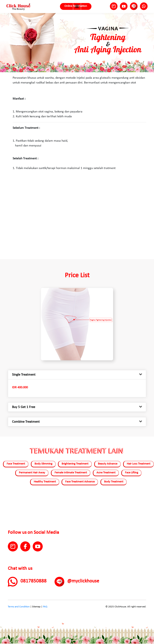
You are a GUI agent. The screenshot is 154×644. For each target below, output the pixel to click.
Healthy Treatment (45, 482)
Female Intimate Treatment (71, 473)
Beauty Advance (108, 464)
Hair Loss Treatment (139, 464)
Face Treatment (16, 464)
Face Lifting (132, 473)
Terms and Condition (19, 607)
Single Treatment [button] (24, 375)
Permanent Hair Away (32, 473)
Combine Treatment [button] (26, 422)
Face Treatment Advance (80, 482)
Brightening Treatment (75, 464)
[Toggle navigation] (77, 6)
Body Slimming (43, 464)
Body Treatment (114, 482)
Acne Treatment (106, 473)
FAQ (45, 607)
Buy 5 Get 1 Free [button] (24, 407)
